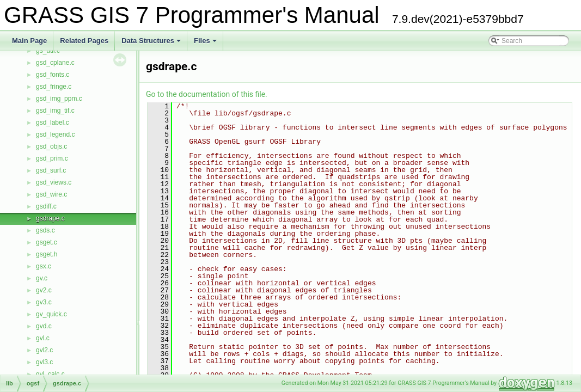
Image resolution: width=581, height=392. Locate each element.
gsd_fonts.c (53, 75)
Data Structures (152, 44)
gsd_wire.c (51, 194)
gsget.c (47, 242)
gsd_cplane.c (55, 63)
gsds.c (45, 230)
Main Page (29, 41)
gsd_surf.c (51, 170)
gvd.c (44, 326)
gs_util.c (48, 51)
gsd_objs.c (51, 146)
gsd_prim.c (52, 158)
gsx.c (44, 266)
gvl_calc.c (50, 374)
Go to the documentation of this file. (207, 94)
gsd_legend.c (55, 134)
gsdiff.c (46, 206)
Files (206, 44)
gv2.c (44, 290)
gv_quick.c (51, 314)
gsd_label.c (53, 122)
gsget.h (47, 254)
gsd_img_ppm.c (59, 99)
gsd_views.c (54, 182)
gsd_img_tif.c (55, 111)
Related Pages (84, 41)
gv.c (42, 278)
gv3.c (44, 302)
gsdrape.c (50, 218)
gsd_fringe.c (54, 87)
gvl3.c (44, 362)
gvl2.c (44, 350)
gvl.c (43, 338)
